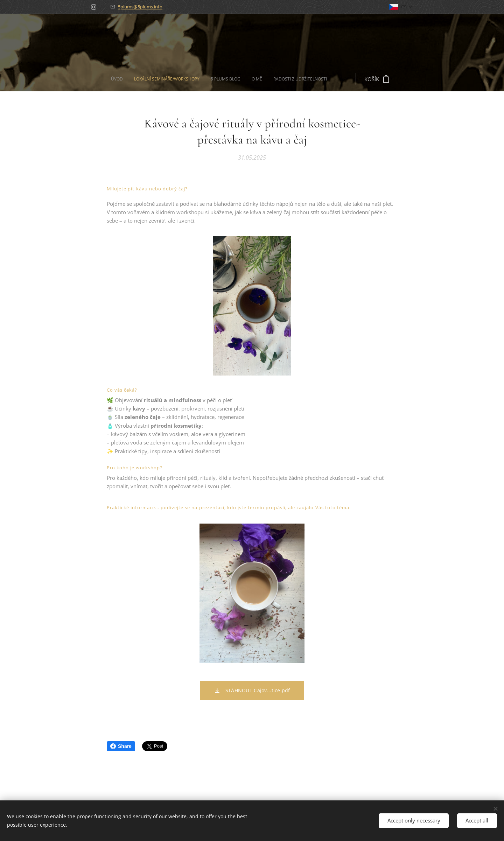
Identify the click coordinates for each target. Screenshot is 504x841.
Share (121, 746)
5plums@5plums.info (140, 7)
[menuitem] (163, 79)
